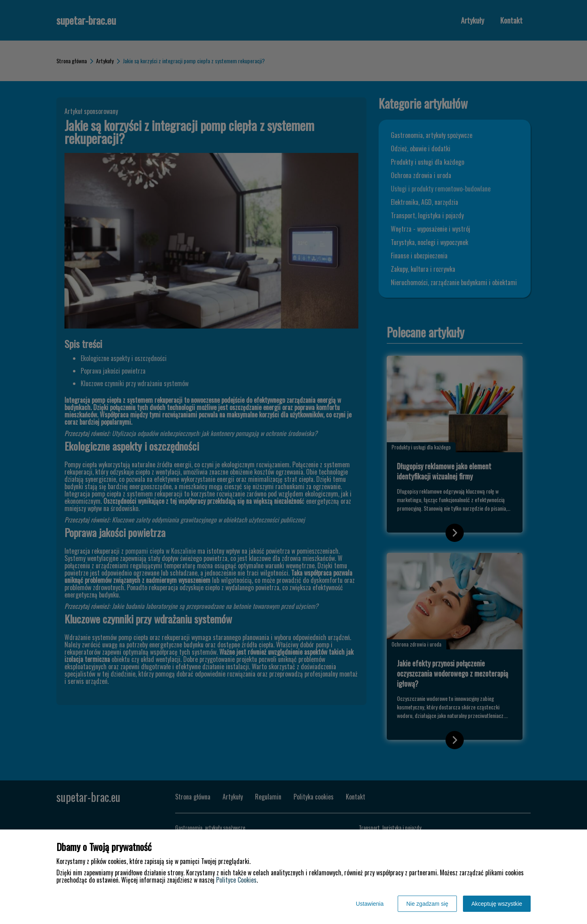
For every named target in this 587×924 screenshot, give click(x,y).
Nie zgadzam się (427, 904)
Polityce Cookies (236, 880)
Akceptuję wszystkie (497, 904)
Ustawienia (370, 904)
